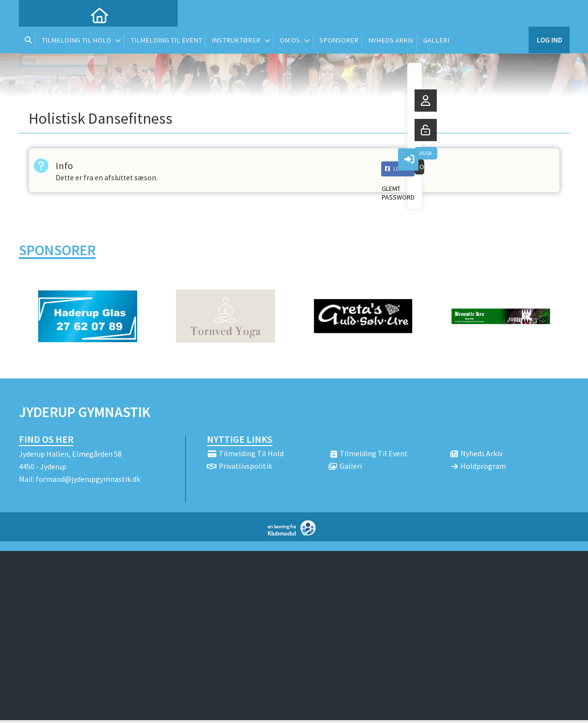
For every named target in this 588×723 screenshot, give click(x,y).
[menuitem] (33, 14)
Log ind (549, 14)
